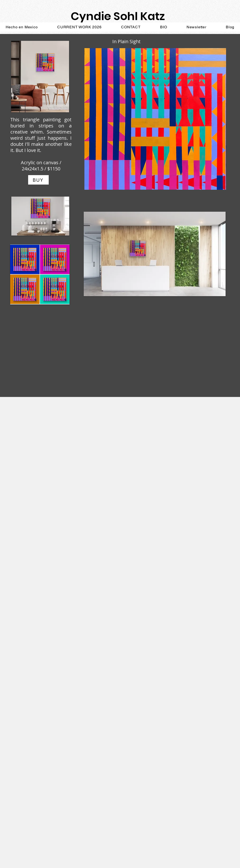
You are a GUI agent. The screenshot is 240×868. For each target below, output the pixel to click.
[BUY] (38, 180)
